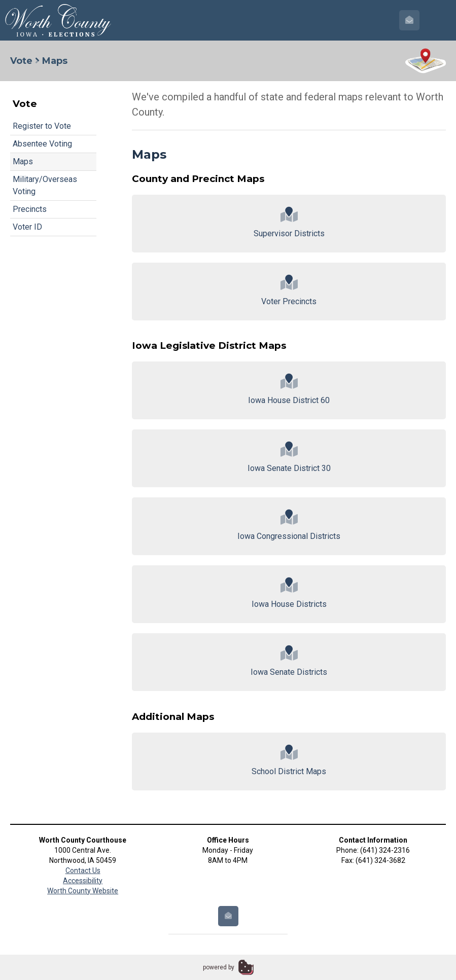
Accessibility (83, 881)
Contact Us (83, 870)
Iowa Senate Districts (289, 661)
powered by (219, 967)
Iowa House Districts (289, 593)
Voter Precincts (289, 291)
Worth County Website (83, 891)
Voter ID (27, 227)
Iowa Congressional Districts (289, 525)
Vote (21, 61)
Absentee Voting (42, 144)
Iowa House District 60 (289, 390)
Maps (23, 161)
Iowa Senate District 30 (289, 458)
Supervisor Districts (289, 223)
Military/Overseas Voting (45, 185)
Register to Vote (42, 126)
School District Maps (289, 761)
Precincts (30, 209)
